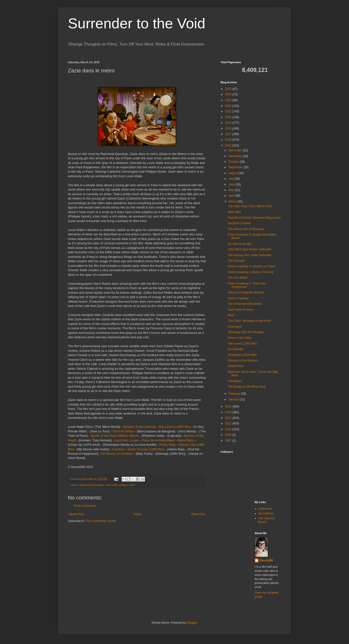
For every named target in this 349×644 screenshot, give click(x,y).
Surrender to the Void (137, 23)
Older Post (198, 514)
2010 (229, 429)
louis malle (111, 485)
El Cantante (235, 349)
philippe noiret (127, 485)
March (233, 201)
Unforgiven (235, 381)
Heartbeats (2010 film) (242, 355)
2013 (229, 412)
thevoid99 (266, 560)
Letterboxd (265, 509)
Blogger (192, 623)
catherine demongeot (91, 485)
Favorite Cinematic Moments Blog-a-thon (254, 218)
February (235, 394)
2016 (229, 140)
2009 (229, 435)
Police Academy (238, 298)
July (232, 179)
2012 (229, 418)
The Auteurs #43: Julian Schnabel (250, 255)
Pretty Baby (168, 445)
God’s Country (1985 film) (146, 449)
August (234, 173)
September (236, 167)
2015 (229, 146)
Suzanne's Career (239, 223)
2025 (229, 89)
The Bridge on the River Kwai (247, 387)
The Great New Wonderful (245, 304)
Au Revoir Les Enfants (117, 454)
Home (138, 514)
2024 (229, 94)
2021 (229, 111)
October (234, 162)
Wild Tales (234, 212)
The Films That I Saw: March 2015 (250, 206)
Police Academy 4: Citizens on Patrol (252, 266)
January (234, 399)
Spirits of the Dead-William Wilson (115, 436)
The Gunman (236, 261)
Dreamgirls (235, 327)
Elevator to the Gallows (139, 427)
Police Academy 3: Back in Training (250, 272)
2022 (229, 106)
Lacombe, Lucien (127, 440)
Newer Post (77, 514)
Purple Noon (236, 366)
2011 (229, 423)
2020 (229, 117)
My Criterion (266, 514)
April (232, 196)
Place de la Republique (158, 440)
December (236, 150)
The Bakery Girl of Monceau (246, 229)
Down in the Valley (240, 338)
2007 (229, 441)
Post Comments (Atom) (101, 521)
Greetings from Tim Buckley (246, 332)
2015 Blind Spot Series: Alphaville (250, 249)
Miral (231, 315)
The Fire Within (123, 431)
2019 (229, 123)
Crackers (118, 449)
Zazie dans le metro (241, 310)
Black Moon (186, 440)
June (232, 184)
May (232, 190)
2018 (229, 129)
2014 (229, 406)
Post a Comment (85, 506)
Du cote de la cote (240, 244)
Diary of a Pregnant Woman (246, 292)
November (236, 156)
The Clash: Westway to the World (249, 321)
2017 (229, 134)
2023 (229, 100)
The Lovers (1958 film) (174, 427)
